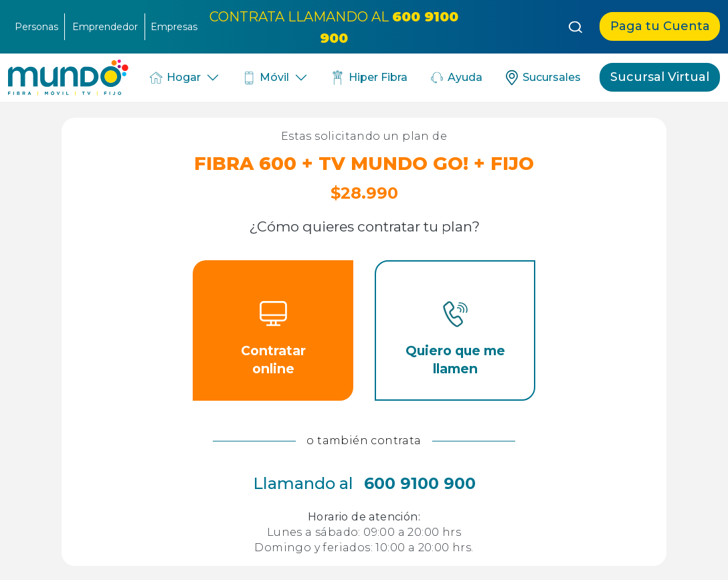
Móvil (265, 78)
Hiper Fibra (368, 78)
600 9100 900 (420, 483)
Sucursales (542, 78)
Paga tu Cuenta (660, 26)
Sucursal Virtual (660, 77)
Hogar (174, 78)
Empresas (174, 27)
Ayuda (456, 78)
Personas (36, 27)
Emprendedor (105, 27)
